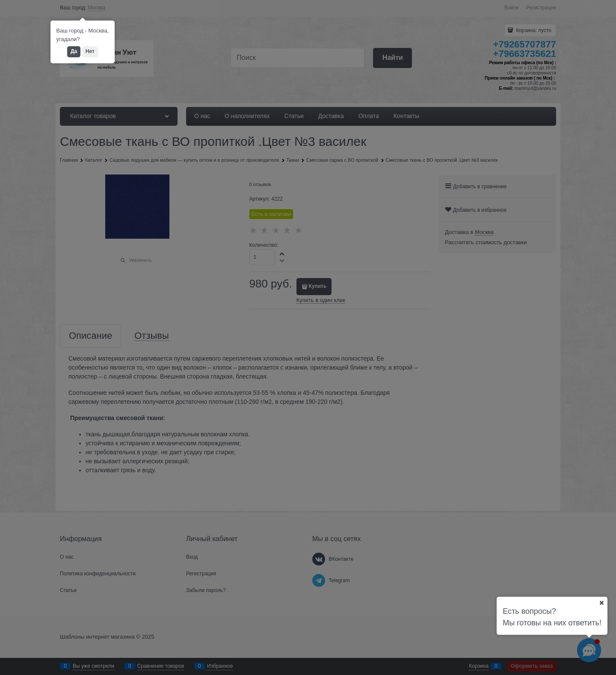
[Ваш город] (601, 603)
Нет (90, 51)
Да (74, 51)
